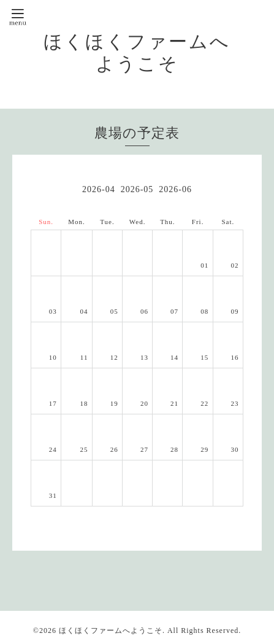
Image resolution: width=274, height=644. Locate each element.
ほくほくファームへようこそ (111, 630)
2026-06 (175, 189)
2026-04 (99, 189)
